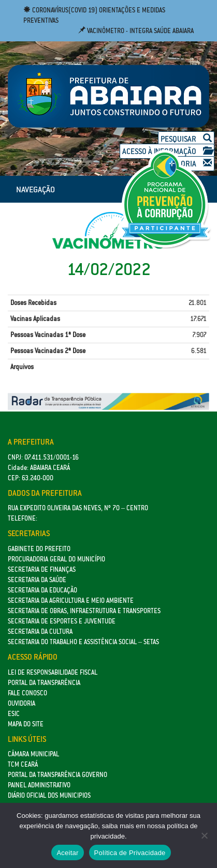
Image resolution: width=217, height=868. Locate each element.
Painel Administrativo (39, 785)
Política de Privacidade (130, 853)
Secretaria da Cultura (40, 631)
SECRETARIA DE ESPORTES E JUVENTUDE (62, 621)
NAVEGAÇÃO (35, 189)
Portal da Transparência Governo (57, 775)
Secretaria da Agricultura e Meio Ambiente (71, 600)
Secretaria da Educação (42, 590)
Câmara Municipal (33, 754)
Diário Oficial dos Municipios (49, 795)
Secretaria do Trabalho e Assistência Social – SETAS (83, 642)
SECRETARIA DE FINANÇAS (42, 569)
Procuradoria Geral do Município (56, 559)
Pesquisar (186, 139)
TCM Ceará (23, 764)
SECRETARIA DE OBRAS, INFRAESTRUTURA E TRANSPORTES (84, 611)
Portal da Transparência (44, 683)
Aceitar (67, 853)
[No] (204, 835)
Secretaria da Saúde (37, 580)
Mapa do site (26, 724)
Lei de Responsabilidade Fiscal (53, 672)
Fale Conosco (27, 693)
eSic (14, 714)
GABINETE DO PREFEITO (39, 549)
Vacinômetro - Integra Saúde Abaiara (136, 31)
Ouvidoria (21, 703)
